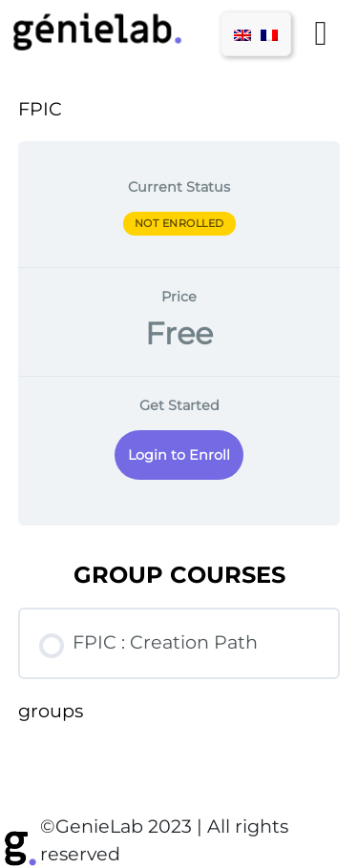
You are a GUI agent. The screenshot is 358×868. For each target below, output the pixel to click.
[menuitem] (242, 34)
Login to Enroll (179, 455)
